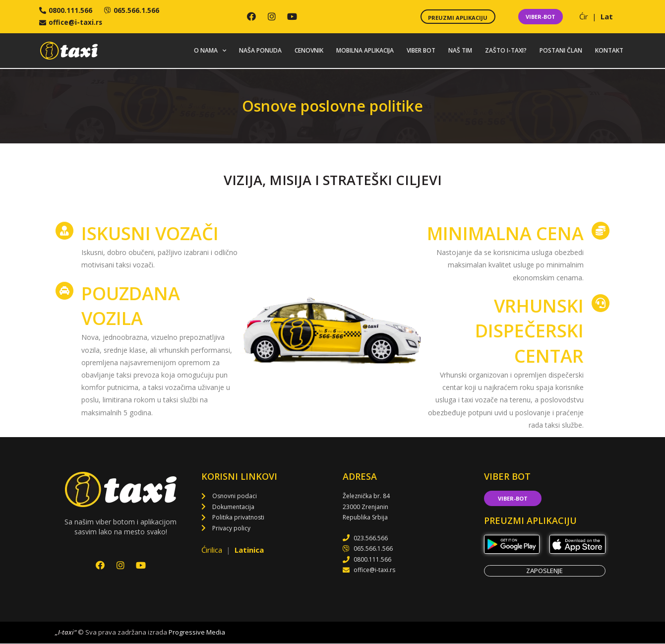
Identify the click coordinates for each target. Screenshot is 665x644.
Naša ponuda (260, 51)
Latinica (249, 551)
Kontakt (609, 51)
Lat (607, 17)
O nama (210, 51)
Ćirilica (213, 551)
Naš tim (460, 51)
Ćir (585, 17)
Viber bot (421, 51)
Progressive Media (197, 633)
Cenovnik (309, 51)
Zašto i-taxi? (506, 51)
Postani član (561, 51)
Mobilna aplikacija (365, 51)
